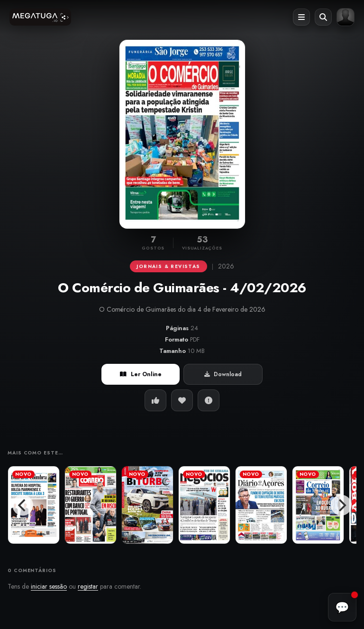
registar (88, 586)
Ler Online (141, 374)
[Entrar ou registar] (346, 17)
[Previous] (23, 505)
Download (223, 374)
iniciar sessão (49, 586)
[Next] (341, 505)
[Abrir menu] (301, 17)
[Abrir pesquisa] (323, 17)
